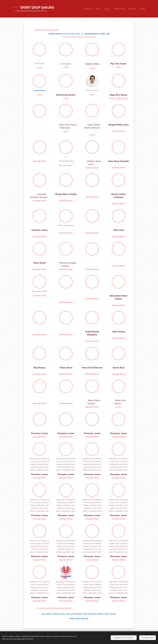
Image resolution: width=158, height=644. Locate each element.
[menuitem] (86, 9)
